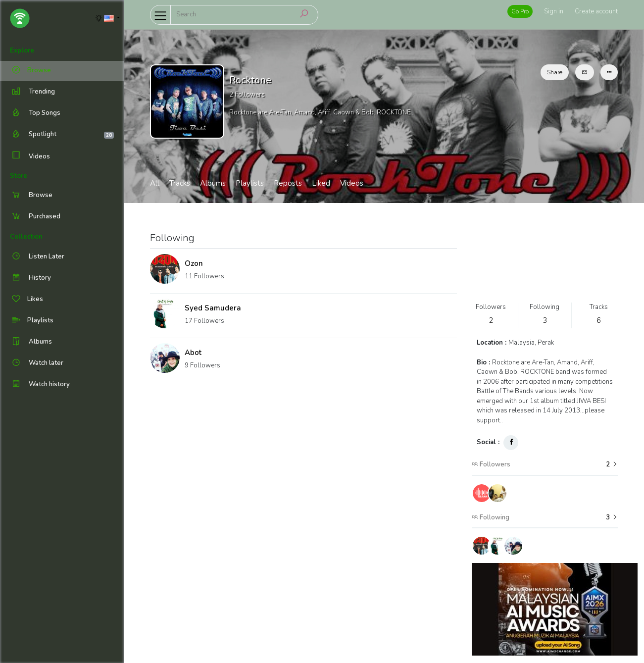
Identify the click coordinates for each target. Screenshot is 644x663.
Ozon (194, 263)
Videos (30, 156)
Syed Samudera (213, 308)
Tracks (180, 183)
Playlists (250, 183)
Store (19, 176)
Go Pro (520, 11)
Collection (26, 237)
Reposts (288, 183)
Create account (596, 11)
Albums (213, 183)
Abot (193, 353)
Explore (22, 51)
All (155, 183)
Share (555, 72)
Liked (321, 183)
